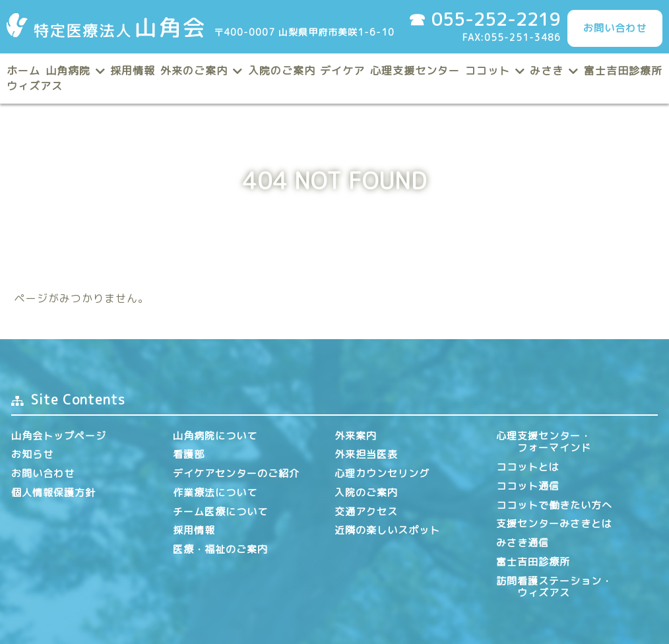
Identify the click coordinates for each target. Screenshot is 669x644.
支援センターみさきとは (554, 524)
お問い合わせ (615, 28)
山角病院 (68, 71)
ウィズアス (35, 86)
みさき (547, 71)
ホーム (23, 71)
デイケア (342, 71)
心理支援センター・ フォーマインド (544, 442)
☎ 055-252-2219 (485, 19)
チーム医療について (220, 512)
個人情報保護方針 (53, 493)
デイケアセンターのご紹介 (236, 473)
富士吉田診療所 (623, 71)
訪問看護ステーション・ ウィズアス (554, 587)
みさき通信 (523, 543)
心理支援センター (415, 71)
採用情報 (133, 71)
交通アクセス (366, 512)
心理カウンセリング (382, 473)
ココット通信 (528, 486)
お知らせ (32, 454)
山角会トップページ (59, 436)
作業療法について (215, 493)
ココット (488, 71)
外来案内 (356, 436)
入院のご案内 (282, 71)
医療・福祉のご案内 (220, 549)
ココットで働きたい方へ (554, 505)
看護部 (189, 454)
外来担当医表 (366, 454)
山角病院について (215, 436)
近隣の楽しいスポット (387, 530)
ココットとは (528, 467)
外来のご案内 (194, 71)
